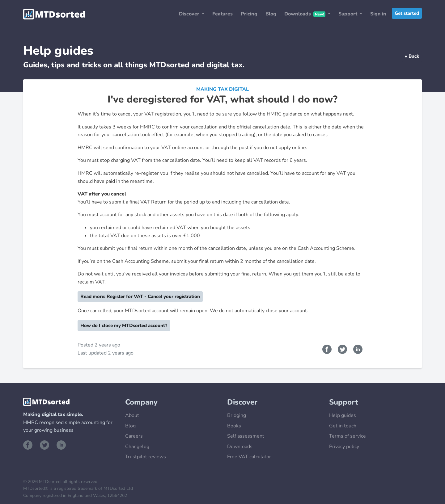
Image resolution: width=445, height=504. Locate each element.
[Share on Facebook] (328, 349)
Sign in (378, 14)
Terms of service (348, 436)
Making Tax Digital (222, 89)
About (132, 415)
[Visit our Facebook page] (29, 444)
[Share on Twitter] (343, 349)
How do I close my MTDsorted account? (124, 325)
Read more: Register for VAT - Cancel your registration (140, 296)
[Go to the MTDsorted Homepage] (54, 14)
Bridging (237, 415)
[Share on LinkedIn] (358, 349)
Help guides (343, 415)
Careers (134, 436)
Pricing (249, 14)
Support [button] (348, 14)
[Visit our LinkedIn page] (61, 444)
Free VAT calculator (249, 457)
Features (222, 14)
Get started (407, 13)
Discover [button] (190, 14)
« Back (412, 56)
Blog (271, 14)
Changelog (137, 447)
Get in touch (343, 426)
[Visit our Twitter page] (46, 444)
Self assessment (246, 436)
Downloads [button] (305, 14)
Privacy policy (344, 447)
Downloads (240, 447)
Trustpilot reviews (146, 457)
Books (234, 426)
